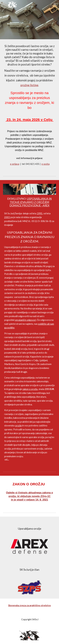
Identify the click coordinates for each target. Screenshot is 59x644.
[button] (4, 4)
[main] (30, 105)
